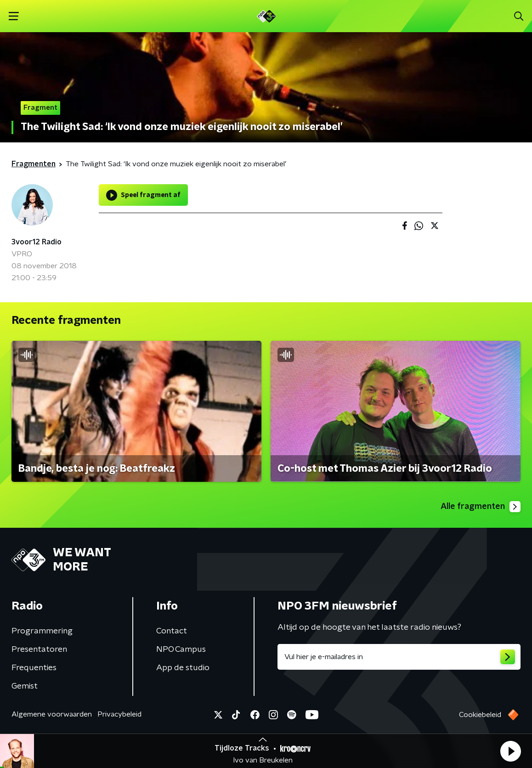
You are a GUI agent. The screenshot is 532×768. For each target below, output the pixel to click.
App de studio (183, 668)
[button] (510, 751)
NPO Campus (181, 649)
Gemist (25, 686)
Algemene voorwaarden (52, 714)
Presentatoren (39, 649)
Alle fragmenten (481, 507)
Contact (172, 631)
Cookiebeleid (480, 715)
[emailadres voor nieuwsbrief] (399, 657)
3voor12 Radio (37, 242)
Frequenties (34, 668)
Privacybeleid (119, 714)
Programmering (42, 631)
